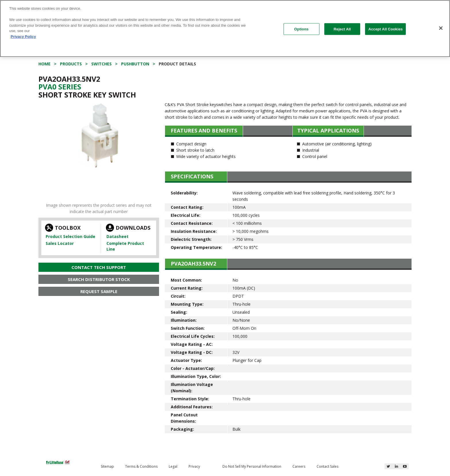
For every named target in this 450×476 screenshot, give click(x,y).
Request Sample (99, 291)
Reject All (342, 29)
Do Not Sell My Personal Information (252, 466)
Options (301, 29)
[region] (225, 29)
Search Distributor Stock (99, 279)
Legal (173, 466)
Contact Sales (327, 466)
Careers (299, 466)
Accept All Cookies (385, 29)
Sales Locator (60, 243)
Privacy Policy (23, 37)
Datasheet (118, 236)
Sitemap (107, 466)
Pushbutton (135, 64)
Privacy (194, 466)
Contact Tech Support (99, 267)
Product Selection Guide (70, 236)
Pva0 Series (60, 87)
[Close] (441, 28)
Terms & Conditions (141, 466)
